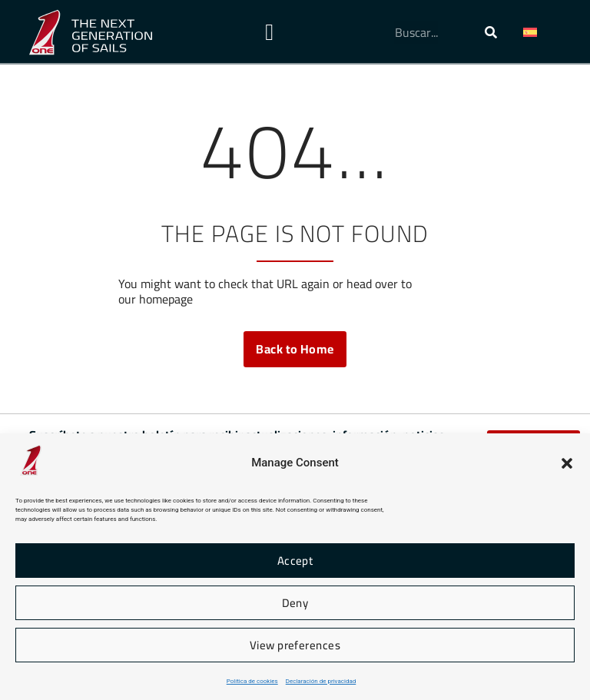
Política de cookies (252, 681)
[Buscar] (491, 32)
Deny (295, 603)
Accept (295, 561)
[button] (567, 463)
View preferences (295, 645)
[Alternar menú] (269, 32)
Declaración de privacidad (321, 681)
